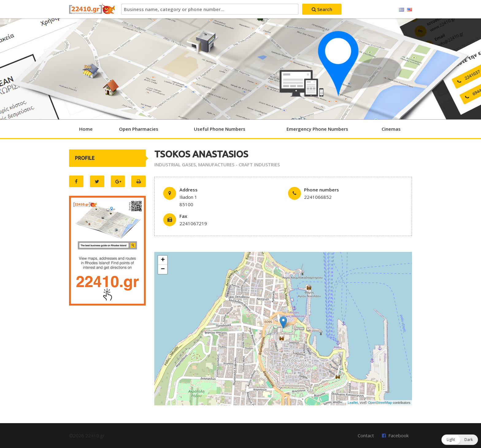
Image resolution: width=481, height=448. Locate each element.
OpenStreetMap (380, 403)
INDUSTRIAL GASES (175, 164)
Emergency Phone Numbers (317, 129)
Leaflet (353, 403)
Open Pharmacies (139, 129)
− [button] (163, 269)
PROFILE (85, 158)
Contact (366, 435)
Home (86, 129)
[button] (460, 440)
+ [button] (163, 260)
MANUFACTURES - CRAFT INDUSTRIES (239, 164)
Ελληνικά (402, 10)
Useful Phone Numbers (220, 129)
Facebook (398, 435)
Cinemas (391, 129)
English (410, 10)
